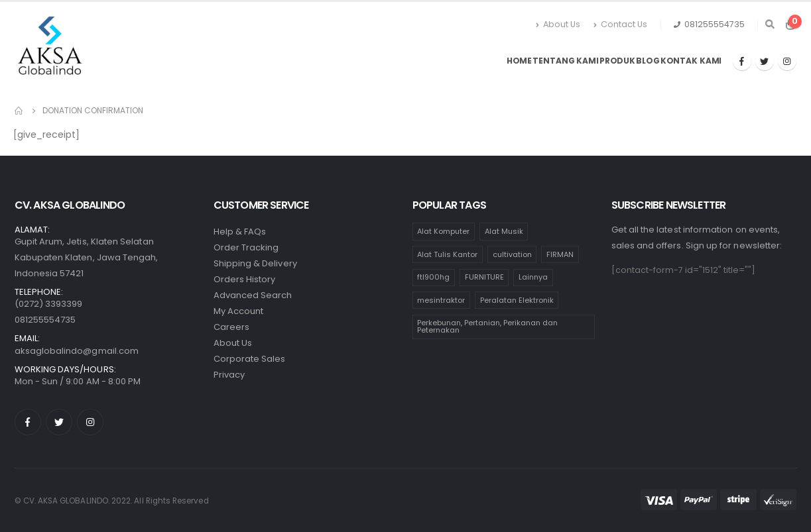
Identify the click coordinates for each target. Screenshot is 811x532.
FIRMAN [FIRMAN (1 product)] (560, 254)
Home (520, 61)
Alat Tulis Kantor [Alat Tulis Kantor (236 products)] (447, 254)
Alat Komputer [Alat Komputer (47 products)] (443, 231)
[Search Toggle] (770, 25)
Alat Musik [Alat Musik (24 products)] (504, 231)
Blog (648, 61)
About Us (558, 24)
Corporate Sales (250, 359)
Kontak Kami (691, 61)
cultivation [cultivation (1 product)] (512, 254)
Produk (617, 61)
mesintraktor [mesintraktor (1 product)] (441, 300)
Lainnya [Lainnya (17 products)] (533, 277)
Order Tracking (246, 247)
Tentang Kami (566, 61)
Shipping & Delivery (255, 263)
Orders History (245, 279)
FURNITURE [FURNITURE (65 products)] (484, 277)
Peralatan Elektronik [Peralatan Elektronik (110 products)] (517, 300)
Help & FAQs (240, 232)
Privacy (229, 375)
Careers (231, 327)
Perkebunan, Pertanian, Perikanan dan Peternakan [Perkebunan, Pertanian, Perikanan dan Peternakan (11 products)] (487, 326)
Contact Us (620, 24)
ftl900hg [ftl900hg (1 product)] (433, 277)
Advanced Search (253, 295)
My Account (239, 311)
